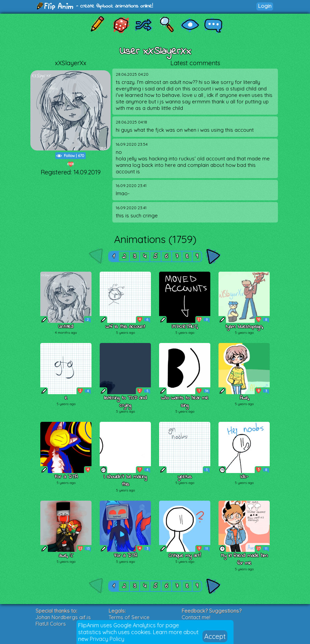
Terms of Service (129, 617)
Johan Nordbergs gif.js (63, 617)
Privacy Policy (107, 639)
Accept (215, 636)
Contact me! (196, 617)
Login (265, 6)
